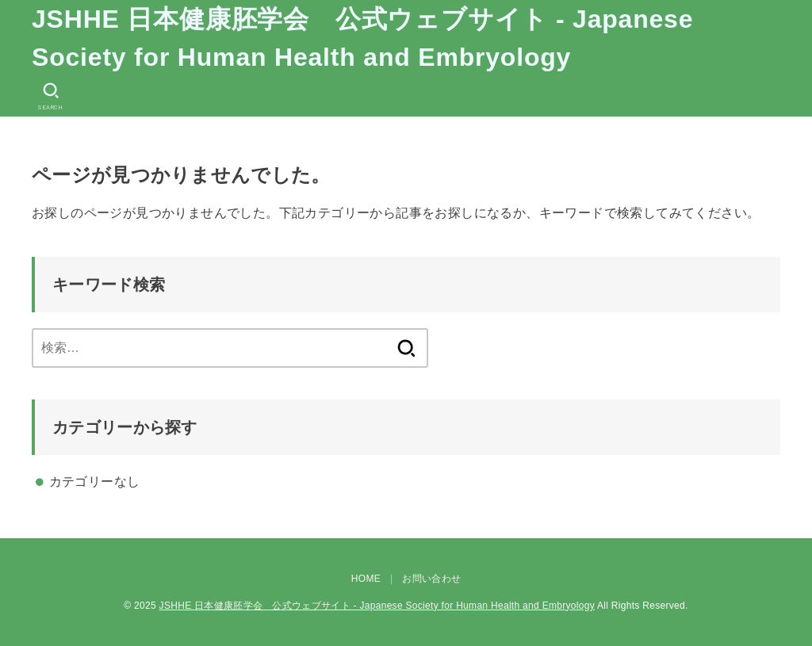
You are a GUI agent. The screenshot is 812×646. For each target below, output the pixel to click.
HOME (366, 579)
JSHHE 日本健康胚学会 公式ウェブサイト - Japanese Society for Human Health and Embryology (362, 38)
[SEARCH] (51, 96)
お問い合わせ (431, 579)
